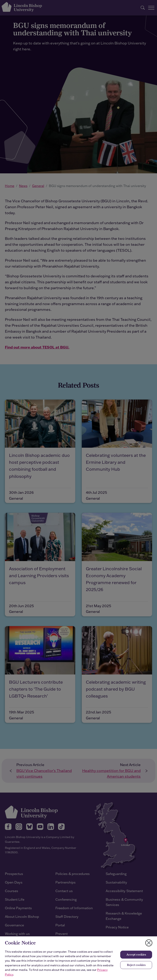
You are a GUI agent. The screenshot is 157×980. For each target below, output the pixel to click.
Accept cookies (136, 955)
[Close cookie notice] (149, 943)
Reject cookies (136, 965)
